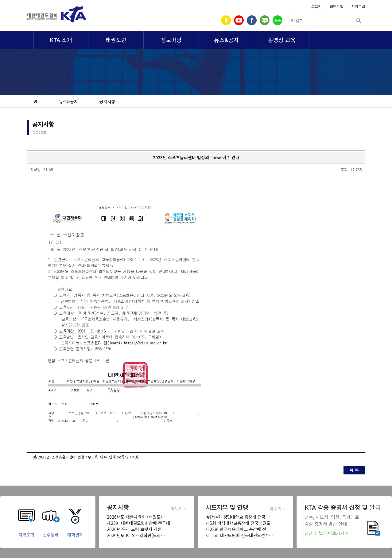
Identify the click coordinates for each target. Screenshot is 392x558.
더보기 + (179, 509)
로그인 (316, 6)
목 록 (354, 470)
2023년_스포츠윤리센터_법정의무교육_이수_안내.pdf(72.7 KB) (88, 457)
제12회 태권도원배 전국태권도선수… (239, 535)
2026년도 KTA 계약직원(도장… (136, 535)
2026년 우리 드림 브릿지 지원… (136, 529)
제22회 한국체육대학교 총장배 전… (238, 529)
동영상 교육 (282, 40)
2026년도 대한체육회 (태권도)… (137, 517)
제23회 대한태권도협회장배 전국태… (141, 523)
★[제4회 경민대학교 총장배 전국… (238, 517)
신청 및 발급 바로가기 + (326, 533)
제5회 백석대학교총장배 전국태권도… (240, 523)
